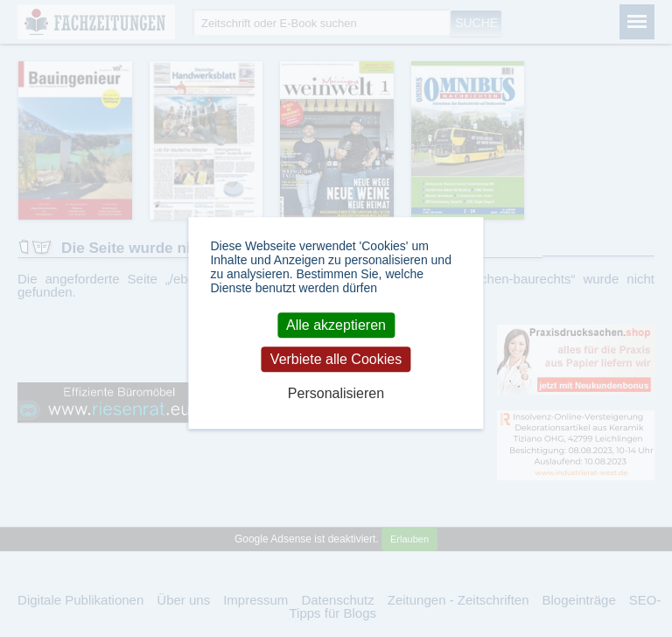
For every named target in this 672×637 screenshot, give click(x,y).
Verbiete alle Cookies (336, 359)
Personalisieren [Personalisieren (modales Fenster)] (336, 394)
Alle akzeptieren (336, 325)
